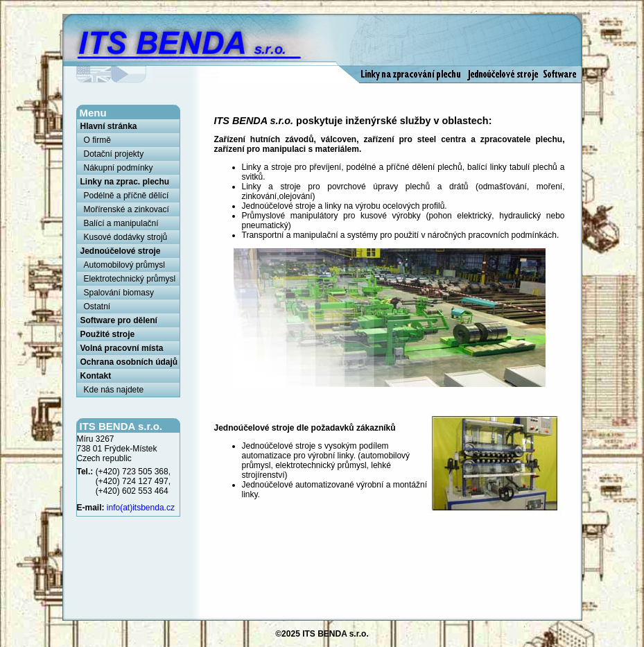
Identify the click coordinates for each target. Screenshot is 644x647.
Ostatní (97, 307)
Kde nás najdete (114, 390)
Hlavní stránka (109, 126)
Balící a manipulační (121, 223)
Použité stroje (108, 334)
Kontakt (96, 376)
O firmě (97, 140)
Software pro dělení (119, 320)
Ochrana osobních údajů (129, 362)
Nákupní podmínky (119, 168)
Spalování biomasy (119, 293)
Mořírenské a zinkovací (127, 209)
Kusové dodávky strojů (126, 237)
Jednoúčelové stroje (121, 251)
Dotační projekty (114, 154)
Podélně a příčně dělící (127, 196)
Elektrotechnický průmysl (130, 279)
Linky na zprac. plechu (125, 182)
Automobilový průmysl (124, 265)
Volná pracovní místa (122, 348)
